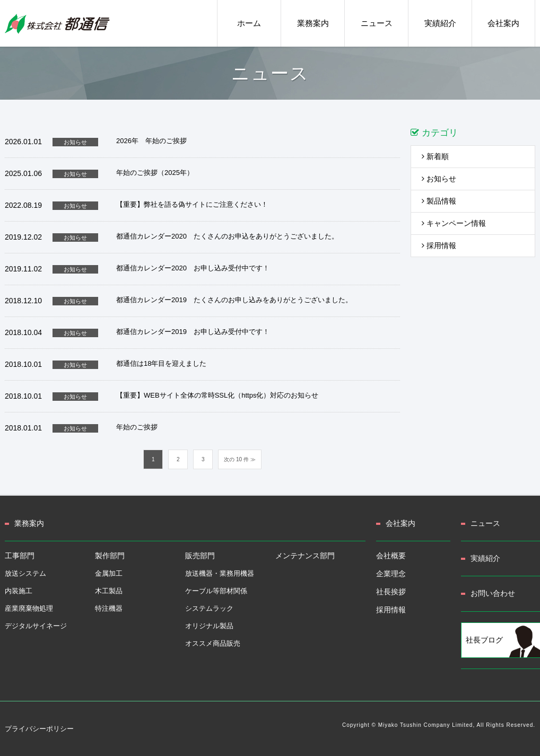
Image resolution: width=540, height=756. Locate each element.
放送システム (25, 573)
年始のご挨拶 (137, 427)
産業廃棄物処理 (29, 608)
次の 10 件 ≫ (239, 459)
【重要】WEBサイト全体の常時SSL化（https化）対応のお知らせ (217, 395)
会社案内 (400, 523)
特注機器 (109, 608)
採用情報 (439, 245)
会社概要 (391, 556)
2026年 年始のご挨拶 (151, 141)
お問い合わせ (493, 593)
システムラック (209, 608)
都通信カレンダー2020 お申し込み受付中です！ (193, 268)
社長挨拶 (391, 592)
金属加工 (109, 573)
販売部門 (200, 556)
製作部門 (110, 556)
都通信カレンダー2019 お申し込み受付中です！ (193, 332)
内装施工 (19, 591)
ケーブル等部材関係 (216, 591)
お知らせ (439, 179)
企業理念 (391, 574)
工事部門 (20, 556)
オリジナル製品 (209, 626)
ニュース (485, 523)
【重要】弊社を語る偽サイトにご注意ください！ (192, 204)
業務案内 (29, 523)
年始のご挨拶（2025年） (155, 173)
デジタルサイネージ (36, 626)
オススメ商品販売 (213, 643)
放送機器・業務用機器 (220, 573)
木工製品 (109, 591)
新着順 (435, 156)
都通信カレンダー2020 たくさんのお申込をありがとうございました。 (227, 236)
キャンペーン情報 (454, 223)
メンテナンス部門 (305, 556)
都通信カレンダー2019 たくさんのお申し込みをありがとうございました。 (234, 300)
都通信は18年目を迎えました (161, 363)
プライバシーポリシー (39, 729)
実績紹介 (485, 558)
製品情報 (439, 201)
